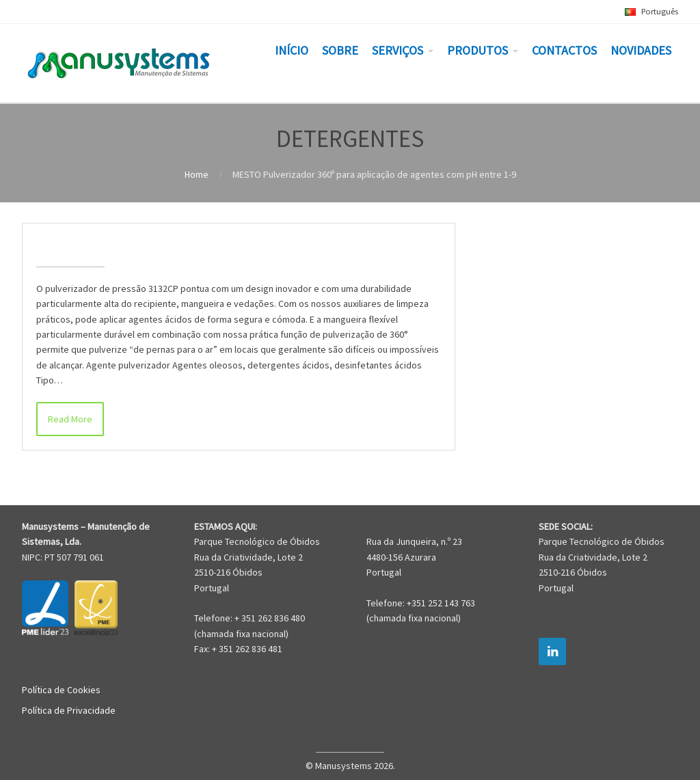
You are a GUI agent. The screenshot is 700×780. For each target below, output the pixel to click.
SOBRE (340, 50)
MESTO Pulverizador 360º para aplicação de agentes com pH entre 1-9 (235, 245)
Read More (70, 419)
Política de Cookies (61, 690)
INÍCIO (292, 50)
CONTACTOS (564, 50)
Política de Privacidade (69, 710)
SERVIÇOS (398, 50)
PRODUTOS (477, 50)
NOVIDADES (641, 50)
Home (197, 174)
